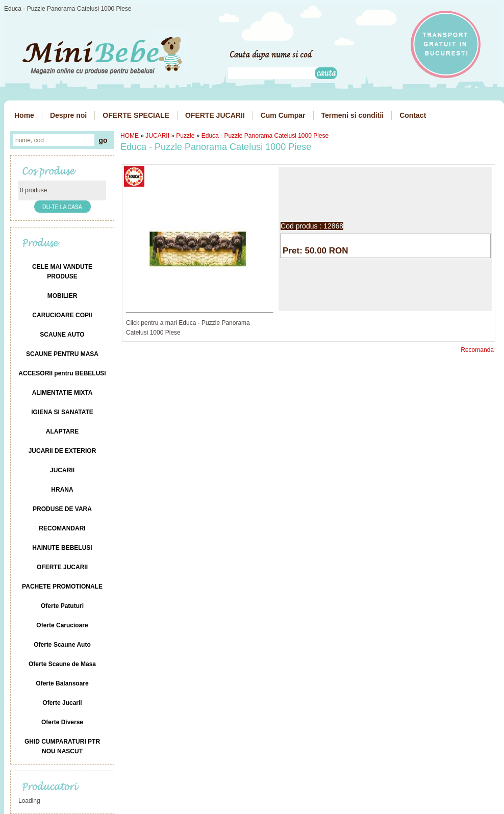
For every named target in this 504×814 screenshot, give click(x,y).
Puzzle (185, 136)
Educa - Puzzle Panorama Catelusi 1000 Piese (265, 136)
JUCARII (157, 136)
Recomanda (477, 350)
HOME (130, 136)
